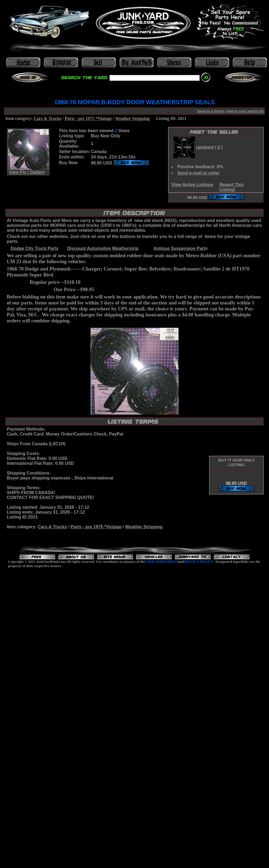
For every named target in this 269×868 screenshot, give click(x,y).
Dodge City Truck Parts (35, 248)
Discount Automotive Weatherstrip (103, 248)
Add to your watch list (245, 111)
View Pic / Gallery (27, 172)
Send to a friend (211, 111)
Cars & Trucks (48, 118)
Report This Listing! (232, 187)
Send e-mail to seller (199, 173)
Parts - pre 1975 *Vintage (88, 118)
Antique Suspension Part (179, 248)
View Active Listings (192, 185)
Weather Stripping (132, 118)
